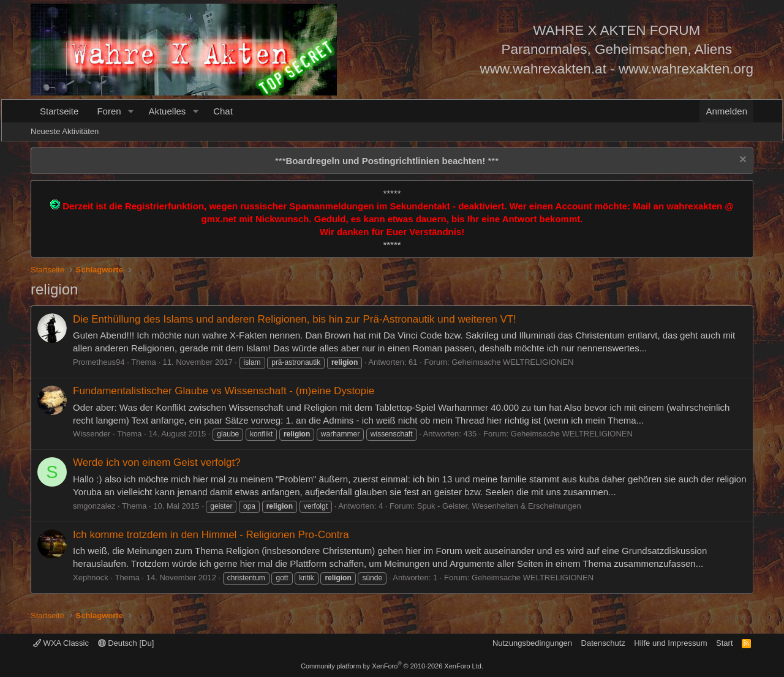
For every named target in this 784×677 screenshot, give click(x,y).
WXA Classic (61, 643)
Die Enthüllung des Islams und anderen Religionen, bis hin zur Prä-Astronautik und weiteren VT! (295, 319)
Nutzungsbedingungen (532, 643)
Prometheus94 (99, 362)
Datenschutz (603, 643)
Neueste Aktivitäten (65, 131)
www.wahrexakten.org (686, 69)
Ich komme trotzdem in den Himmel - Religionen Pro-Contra (211, 535)
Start (724, 643)
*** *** (387, 161)
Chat (223, 111)
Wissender (92, 434)
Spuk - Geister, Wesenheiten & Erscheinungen (499, 506)
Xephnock (91, 578)
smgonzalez (94, 506)
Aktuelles (167, 111)
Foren (109, 111)
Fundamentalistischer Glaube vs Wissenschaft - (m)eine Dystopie (224, 391)
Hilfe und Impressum (670, 643)
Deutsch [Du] (126, 643)
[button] (130, 111)
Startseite (59, 111)
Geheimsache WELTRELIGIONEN (512, 362)
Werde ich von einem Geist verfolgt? (157, 462)
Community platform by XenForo (392, 666)
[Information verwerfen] (741, 161)
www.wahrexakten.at (543, 69)
